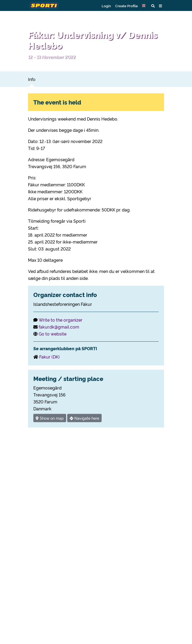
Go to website (53, 334)
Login (106, 6)
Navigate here (84, 418)
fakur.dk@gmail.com (59, 327)
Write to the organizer (61, 320)
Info (32, 79)
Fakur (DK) (49, 357)
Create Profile (127, 6)
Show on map (50, 418)
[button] (145, 6)
